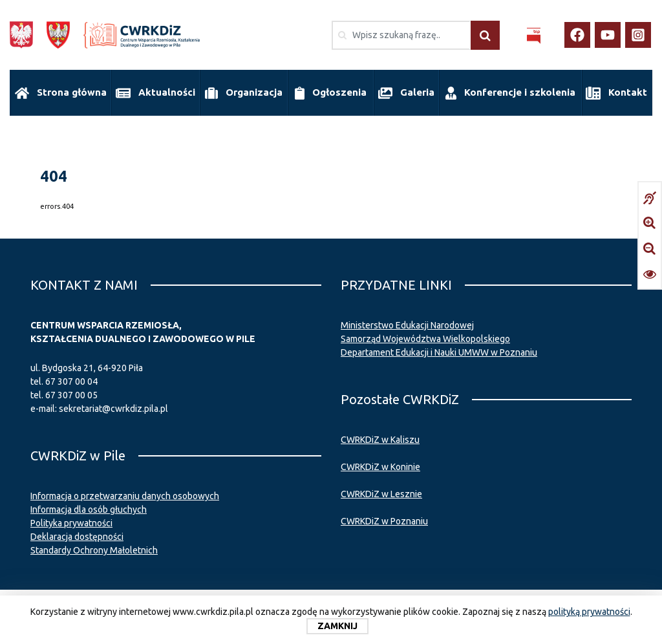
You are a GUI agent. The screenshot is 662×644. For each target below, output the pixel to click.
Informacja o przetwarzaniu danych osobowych (125, 493)
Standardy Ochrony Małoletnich (94, 548)
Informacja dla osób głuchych (89, 507)
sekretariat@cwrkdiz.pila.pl (113, 406)
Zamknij (337, 626)
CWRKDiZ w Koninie (380, 464)
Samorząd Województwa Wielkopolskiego (425, 336)
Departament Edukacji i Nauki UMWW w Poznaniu (439, 350)
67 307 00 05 (71, 392)
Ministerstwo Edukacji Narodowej (407, 323)
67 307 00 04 (71, 379)
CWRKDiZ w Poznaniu (384, 519)
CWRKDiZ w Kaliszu (380, 437)
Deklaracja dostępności (77, 534)
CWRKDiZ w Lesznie (381, 491)
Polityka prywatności (71, 521)
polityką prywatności (589, 612)
